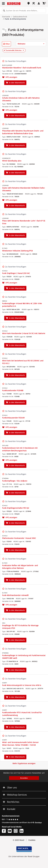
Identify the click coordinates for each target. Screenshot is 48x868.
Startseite (6, 17)
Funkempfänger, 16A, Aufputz (15, 481)
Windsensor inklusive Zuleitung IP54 (17, 251)
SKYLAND (5, 445)
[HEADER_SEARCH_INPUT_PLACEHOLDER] (24, 11)
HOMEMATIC (6, 158)
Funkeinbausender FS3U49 (13, 418)
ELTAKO (5, 248)
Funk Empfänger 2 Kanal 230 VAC (16, 273)
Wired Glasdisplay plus (12, 161)
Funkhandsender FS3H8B (13, 390)
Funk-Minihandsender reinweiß (15, 595)
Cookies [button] (32, 840)
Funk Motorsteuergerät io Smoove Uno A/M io (22, 685)
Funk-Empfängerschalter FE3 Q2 (16, 508)
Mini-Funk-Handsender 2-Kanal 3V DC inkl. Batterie (24, 333)
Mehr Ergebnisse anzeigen (24, 763)
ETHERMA (5, 478)
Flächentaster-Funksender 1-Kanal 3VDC (19, 538)
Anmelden (24, 778)
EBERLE (5, 301)
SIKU (4, 623)
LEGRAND (5, 95)
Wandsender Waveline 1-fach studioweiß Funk (22, 68)
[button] (6, 44)
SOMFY (5, 683)
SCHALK (5, 271)
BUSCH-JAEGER (7, 65)
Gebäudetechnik (20, 17)
